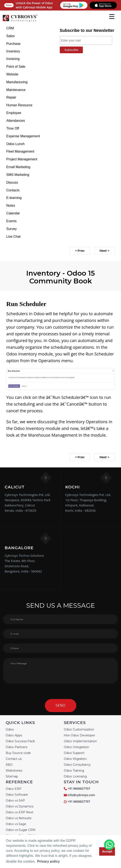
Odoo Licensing (75, 776)
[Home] (20, 21)
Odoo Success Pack (20, 741)
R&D (9, 765)
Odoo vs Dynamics (20, 806)
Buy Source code (18, 753)
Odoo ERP (14, 789)
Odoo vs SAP (15, 801)
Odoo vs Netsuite (19, 818)
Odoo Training (74, 771)
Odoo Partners (16, 747)
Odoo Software (17, 795)
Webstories (14, 771)
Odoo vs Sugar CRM (21, 830)
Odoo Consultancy (77, 765)
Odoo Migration (75, 759)
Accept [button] (107, 851)
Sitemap (12, 776)
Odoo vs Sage (16, 824)
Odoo (10, 729)
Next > (104, 251)
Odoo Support (74, 753)
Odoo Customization (79, 729)
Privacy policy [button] (48, 861)
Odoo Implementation (80, 741)
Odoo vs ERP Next (20, 812)
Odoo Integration (76, 747)
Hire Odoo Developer (79, 735)
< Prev (80, 251)
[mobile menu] (112, 17)
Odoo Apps (14, 735)
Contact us (14, 759)
